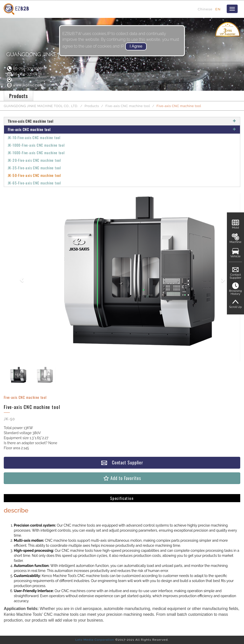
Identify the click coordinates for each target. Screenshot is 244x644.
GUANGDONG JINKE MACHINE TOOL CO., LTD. (41, 106)
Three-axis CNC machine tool (122, 121)
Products (92, 106)
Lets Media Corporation (95, 640)
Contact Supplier (122, 462)
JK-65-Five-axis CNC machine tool (34, 183)
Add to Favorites (122, 478)
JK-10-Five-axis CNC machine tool (34, 137)
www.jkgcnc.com (25, 85)
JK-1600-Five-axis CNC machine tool (36, 153)
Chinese (205, 9)
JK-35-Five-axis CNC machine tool (34, 168)
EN (218, 9)
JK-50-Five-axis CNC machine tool (34, 175)
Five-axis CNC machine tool (128, 106)
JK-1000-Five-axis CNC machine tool (36, 145)
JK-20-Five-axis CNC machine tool (34, 160)
